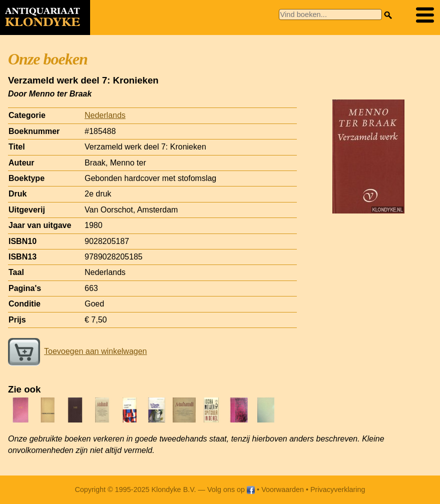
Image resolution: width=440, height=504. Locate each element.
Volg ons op (231, 489)
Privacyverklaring (338, 489)
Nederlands (105, 115)
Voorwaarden (283, 489)
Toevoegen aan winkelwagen (77, 351)
